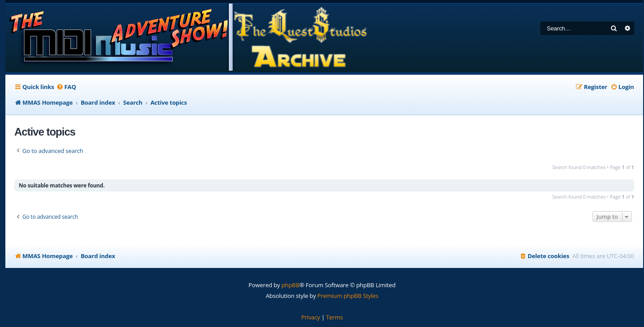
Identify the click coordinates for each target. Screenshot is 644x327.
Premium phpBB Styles (348, 296)
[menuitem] (66, 87)
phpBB (290, 285)
